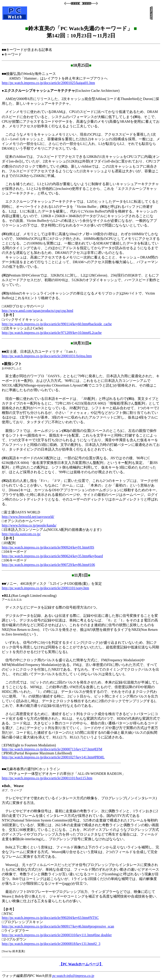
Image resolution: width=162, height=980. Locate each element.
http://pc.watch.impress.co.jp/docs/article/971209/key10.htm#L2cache (52, 333)
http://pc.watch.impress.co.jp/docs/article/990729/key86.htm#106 (48, 565)
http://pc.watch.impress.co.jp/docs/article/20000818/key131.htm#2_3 (51, 944)
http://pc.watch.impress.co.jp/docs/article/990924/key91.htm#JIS (48, 547)
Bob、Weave (14, 786)
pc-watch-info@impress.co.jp (73, 976)
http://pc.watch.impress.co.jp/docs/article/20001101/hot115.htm (47, 778)
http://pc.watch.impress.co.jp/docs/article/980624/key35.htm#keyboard (52, 556)
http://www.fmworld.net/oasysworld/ (28, 517)
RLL (8, 596)
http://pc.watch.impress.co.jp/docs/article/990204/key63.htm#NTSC (50, 918)
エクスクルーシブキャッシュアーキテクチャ (40, 91)
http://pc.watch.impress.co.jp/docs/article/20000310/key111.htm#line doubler (57, 935)
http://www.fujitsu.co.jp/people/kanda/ (29, 525)
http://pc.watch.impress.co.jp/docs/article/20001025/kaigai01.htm (48, 83)
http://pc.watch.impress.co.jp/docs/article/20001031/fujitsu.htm (47, 356)
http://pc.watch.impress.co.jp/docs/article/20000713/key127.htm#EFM (52, 749)
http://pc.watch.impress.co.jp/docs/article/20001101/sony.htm (45, 588)
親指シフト (13, 364)
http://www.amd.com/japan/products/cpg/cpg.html (38, 311)
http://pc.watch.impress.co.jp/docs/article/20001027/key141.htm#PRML (53, 757)
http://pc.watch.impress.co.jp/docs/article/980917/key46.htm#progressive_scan (58, 926)
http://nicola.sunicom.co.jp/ (21, 534)
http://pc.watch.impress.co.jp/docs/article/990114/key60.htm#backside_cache (57, 324)
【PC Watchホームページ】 (81, 964)
